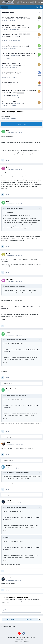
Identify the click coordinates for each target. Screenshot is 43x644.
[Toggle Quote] (4, 208)
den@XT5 (9, 37)
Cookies (33, 638)
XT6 (18, 74)
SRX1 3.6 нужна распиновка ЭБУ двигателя (15, 17)
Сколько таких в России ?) (10, 82)
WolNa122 (9, 74)
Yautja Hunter (9, 47)
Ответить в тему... (9, 610)
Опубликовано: (14, 133)
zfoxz (8, 254)
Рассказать (11, 619)
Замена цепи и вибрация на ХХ (11, 64)
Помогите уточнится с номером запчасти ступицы (17, 45)
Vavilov (8, 65)
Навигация (13, 118)
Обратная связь (24, 638)
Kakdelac (8, 95)
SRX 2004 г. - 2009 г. (26, 19)
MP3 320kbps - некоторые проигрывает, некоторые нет (18, 53)
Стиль (16, 638)
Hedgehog (9, 104)
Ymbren (7, 117)
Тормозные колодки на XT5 (10, 34)
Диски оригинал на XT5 (9, 102)
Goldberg (9, 84)
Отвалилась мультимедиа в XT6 (11, 72)
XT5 (20, 37)
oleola (8, 55)
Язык (10, 638)
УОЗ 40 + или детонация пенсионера (13, 26)
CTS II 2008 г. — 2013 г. (24, 47)
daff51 (8, 442)
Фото (18, 84)
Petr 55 (8, 19)
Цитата (7, 160)
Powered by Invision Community (21, 641)
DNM (8, 167)
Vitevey (8, 27)
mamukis (9, 466)
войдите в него (23, 601)
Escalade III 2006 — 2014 (24, 27)
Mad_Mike (10, 279)
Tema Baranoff (11, 389)
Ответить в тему (22, 124)
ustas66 (9, 501)
